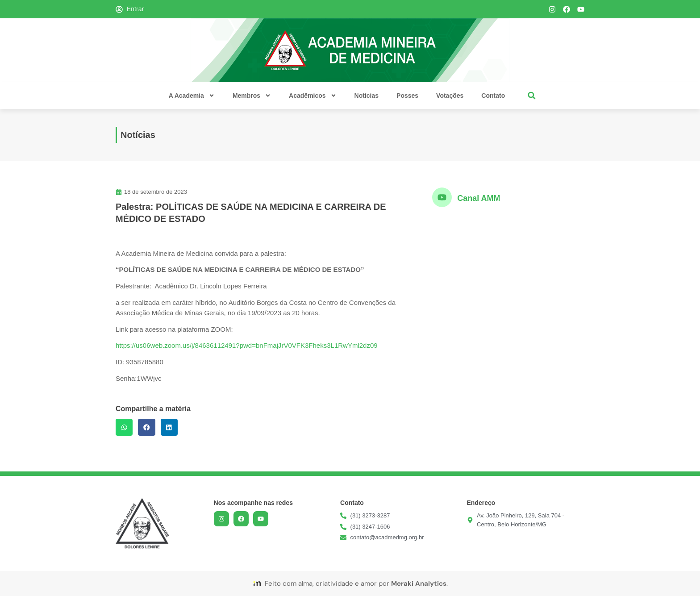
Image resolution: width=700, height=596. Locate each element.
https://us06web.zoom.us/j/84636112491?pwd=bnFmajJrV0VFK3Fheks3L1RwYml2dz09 (247, 345)
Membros (252, 96)
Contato (493, 96)
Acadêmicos (312, 96)
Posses (407, 96)
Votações (450, 96)
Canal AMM (479, 198)
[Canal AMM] (442, 197)
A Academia (192, 96)
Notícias (367, 96)
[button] (531, 96)
